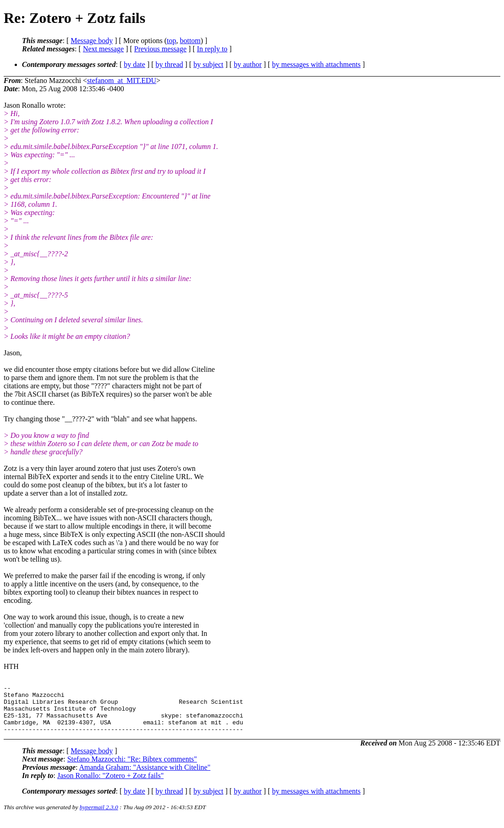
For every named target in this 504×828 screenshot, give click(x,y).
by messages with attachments (316, 64)
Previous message (160, 49)
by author (248, 64)
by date (134, 64)
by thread (170, 64)
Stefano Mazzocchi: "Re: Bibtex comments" (132, 769)
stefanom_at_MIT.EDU (122, 80)
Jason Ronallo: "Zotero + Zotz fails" (110, 785)
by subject (208, 64)
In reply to (212, 49)
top (171, 41)
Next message (103, 49)
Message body (92, 41)
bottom (190, 41)
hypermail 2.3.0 (99, 817)
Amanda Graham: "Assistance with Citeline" (145, 777)
